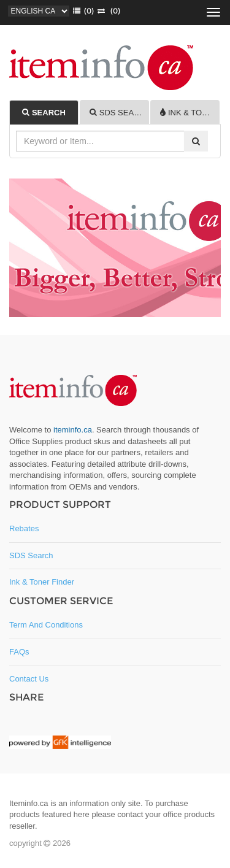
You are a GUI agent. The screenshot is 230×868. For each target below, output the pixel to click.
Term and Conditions (46, 625)
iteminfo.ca (73, 430)
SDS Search (31, 555)
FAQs (19, 652)
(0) (107, 11)
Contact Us (29, 679)
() (82, 11)
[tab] (44, 112)
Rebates (24, 528)
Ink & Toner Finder (42, 582)
